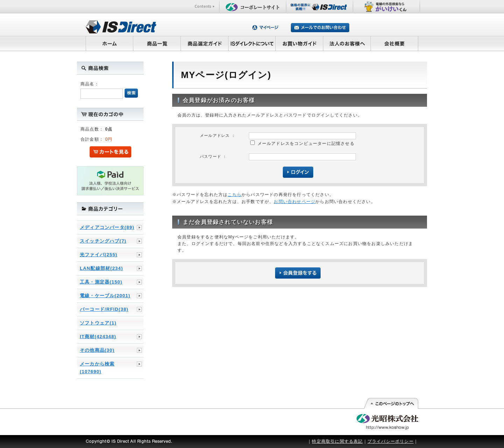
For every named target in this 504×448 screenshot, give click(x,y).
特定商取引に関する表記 (337, 441)
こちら (234, 195)
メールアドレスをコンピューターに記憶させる (306, 143)
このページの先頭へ (391, 404)
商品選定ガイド (205, 43)
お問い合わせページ (295, 202)
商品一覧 (157, 43)
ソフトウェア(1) (98, 323)
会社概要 (395, 43)
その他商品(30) (97, 350)
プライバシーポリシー (391, 441)
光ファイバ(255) (99, 255)
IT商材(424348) (98, 337)
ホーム (109, 43)
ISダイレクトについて (252, 43)
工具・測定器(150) (101, 282)
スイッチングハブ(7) (103, 241)
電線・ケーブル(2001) (105, 296)
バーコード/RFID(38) (104, 309)
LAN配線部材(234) (101, 268)
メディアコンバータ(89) (107, 227)
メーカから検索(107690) (97, 368)
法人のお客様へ (347, 43)
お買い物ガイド (300, 43)
